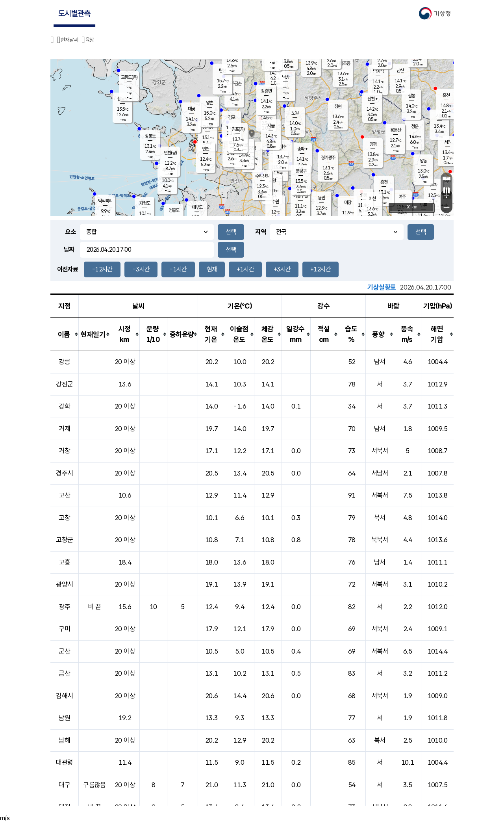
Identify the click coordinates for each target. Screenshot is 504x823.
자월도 (145, 203)
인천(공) (170, 153)
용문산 (396, 130)
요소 (71, 232)
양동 (423, 161)
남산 (400, 71)
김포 (232, 117)
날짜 (69, 250)
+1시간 (245, 269)
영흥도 (174, 210)
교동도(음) (129, 77)
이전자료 (68, 269)
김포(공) (238, 129)
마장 (348, 202)
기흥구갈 (300, 196)
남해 (64, 740)
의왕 (272, 180)
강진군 (64, 384)
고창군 (64, 540)
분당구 (301, 171)
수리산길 (262, 176)
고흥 (64, 562)
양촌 (209, 103)
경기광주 (328, 158)
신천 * (372, 99)
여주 (402, 197)
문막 (434, 185)
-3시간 (141, 269)
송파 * (302, 149)
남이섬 (378, 71)
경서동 (208, 127)
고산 (64, 495)
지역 (260, 232)
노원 (295, 113)
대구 (64, 785)
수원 (275, 202)
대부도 (197, 207)
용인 (321, 198)
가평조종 (343, 63)
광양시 (64, 584)
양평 (373, 144)
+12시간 (321, 269)
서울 (271, 126)
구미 (64, 629)
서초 (283, 147)
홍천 (446, 95)
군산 (64, 651)
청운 (415, 126)
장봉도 (150, 136)
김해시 (64, 696)
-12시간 (102, 269)
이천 (372, 199)
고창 (64, 518)
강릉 (64, 362)
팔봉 (411, 96)
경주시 (64, 473)
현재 (212, 269)
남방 (285, 77)
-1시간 (178, 269)
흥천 (384, 182)
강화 (64, 406)
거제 (64, 429)
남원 (64, 718)
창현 (338, 106)
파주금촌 (234, 84)
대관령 (64, 762)
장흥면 (266, 91)
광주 (64, 607)
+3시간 (282, 269)
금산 (64, 673)
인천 (206, 149)
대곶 (191, 109)
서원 (448, 142)
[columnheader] (65, 334)
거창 (64, 451)
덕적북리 (105, 201)
